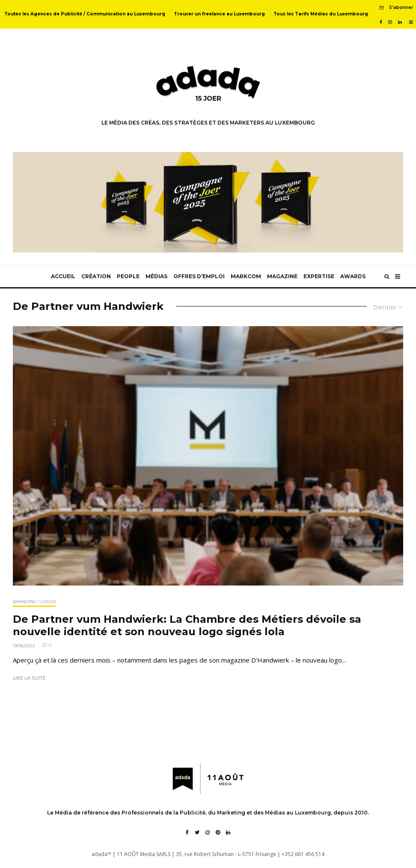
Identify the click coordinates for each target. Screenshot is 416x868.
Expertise (319, 276)
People (128, 276)
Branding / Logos (34, 602)
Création (96, 276)
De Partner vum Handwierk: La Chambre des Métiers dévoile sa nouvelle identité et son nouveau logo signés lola (187, 626)
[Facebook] (381, 22)
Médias (156, 276)
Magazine (282, 276)
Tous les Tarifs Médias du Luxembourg (321, 14)
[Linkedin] (400, 22)
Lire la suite (29, 678)
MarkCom (246, 276)
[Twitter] (197, 832)
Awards (353, 276)
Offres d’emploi (199, 276)
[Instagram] (390, 22)
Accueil (63, 276)
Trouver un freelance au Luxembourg (219, 14)
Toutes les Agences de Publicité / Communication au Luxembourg (85, 14)
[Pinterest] (218, 832)
